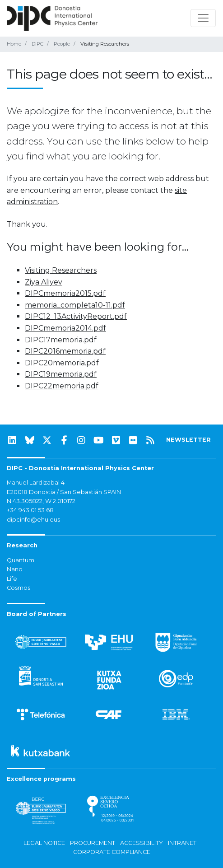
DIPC (37, 44)
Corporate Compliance (112, 852)
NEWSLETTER (188, 440)
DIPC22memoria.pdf (62, 386)
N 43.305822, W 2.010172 (41, 501)
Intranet (182, 843)
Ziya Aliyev (44, 282)
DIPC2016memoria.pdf (65, 351)
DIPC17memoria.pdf (61, 340)
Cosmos (19, 588)
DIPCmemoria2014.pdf (65, 328)
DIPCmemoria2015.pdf (65, 293)
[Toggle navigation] (203, 18)
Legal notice (44, 843)
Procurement (93, 843)
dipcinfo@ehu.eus (33, 520)
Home (14, 44)
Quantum (21, 560)
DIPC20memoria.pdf (62, 363)
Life (12, 579)
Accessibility (142, 843)
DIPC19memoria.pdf (61, 374)
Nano (15, 569)
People (62, 44)
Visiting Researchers (61, 270)
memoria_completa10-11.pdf (75, 305)
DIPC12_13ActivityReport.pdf (76, 316)
